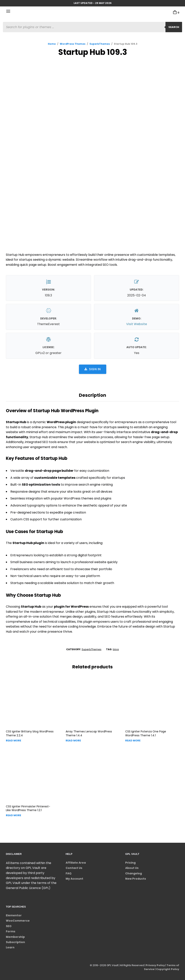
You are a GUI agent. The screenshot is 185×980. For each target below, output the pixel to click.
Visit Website (137, 324)
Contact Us (74, 868)
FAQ (69, 873)
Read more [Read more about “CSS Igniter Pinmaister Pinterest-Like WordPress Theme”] (13, 815)
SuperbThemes (100, 44)
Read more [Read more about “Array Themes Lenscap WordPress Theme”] (73, 741)
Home (52, 44)
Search (174, 27)
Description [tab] (92, 395)
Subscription (15, 942)
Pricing (130, 863)
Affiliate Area (76, 863)
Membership (15, 937)
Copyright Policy (168, 969)
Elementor (14, 915)
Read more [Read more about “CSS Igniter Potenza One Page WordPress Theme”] (133, 741)
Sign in (93, 369)
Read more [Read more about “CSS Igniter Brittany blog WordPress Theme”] (13, 741)
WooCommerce (18, 921)
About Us (132, 868)
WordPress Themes (73, 44)
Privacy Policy (155, 965)
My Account (74, 879)
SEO (9, 926)
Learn (10, 947)
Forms (11, 931)
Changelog (134, 873)
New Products (136, 879)
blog (116, 649)
